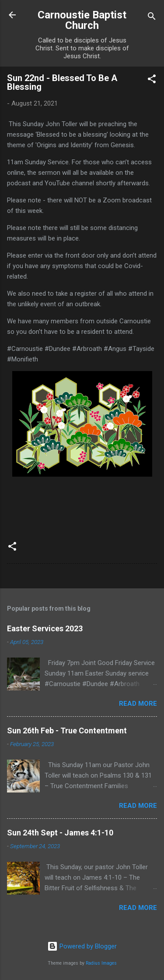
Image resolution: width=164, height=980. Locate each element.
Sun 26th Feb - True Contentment (67, 731)
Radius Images (101, 963)
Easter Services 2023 (45, 628)
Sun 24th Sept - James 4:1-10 (60, 833)
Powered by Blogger (82, 946)
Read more (138, 704)
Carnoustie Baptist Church (82, 20)
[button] (152, 80)
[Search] (152, 18)
